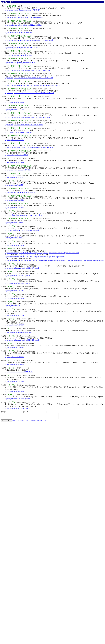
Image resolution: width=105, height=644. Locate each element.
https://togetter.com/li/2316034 (15, 391)
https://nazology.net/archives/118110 (16, 155)
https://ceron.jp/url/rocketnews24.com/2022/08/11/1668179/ (24, 125)
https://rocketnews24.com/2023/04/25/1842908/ (20, 193)
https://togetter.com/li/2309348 (15, 364)
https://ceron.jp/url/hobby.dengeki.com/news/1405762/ (22, 48)
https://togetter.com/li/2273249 (15, 315)
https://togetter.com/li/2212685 (15, 245)
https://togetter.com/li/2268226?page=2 (17, 283)
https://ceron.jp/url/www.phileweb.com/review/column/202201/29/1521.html (29, 93)
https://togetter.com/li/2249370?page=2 (17, 276)
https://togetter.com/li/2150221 (15, 200)
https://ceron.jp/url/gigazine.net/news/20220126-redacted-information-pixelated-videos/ (33, 85)
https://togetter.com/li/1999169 (15, 162)
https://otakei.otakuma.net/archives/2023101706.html (22, 268)
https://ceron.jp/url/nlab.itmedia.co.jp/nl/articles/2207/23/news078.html (27, 117)
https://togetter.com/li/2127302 (15, 185)
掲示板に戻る (42, 422)
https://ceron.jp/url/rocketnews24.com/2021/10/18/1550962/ (24, 17)
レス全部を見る (33, 422)
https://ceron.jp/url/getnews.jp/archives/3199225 (20, 63)
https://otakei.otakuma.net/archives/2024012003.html (22, 340)
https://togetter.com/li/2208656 (15, 238)
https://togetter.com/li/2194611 (15, 223)
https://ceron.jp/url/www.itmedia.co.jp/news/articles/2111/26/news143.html (29, 40)
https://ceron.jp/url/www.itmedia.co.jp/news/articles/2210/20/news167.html (29, 147)
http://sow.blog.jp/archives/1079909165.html (19, 132)
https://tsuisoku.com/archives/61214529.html (19, 372)
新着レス (15, 422)
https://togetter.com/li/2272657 (15, 306)
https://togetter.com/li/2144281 (15, 208)
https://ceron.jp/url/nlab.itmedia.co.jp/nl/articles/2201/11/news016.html (27, 70)
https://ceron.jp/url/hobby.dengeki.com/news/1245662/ (22, 10)
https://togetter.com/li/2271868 (15, 291)
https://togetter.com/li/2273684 (15, 325)
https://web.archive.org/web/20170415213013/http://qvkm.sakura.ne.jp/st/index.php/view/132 (35, 257)
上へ (48, 422)
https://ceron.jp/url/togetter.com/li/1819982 (18, 55)
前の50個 (20, 422)
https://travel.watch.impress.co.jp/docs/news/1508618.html (23, 215)
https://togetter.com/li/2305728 (15, 348)
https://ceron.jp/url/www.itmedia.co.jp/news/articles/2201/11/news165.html (29, 78)
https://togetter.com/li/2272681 (15, 298)
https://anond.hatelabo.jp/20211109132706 (18, 33)
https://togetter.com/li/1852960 (15, 102)
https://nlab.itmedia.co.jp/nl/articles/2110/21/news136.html (24, 25)
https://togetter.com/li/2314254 (15, 382)
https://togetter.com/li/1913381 (15, 110)
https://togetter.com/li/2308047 (15, 357)
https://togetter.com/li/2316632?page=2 (17, 408)
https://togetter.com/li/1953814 (15, 140)
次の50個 (26, 422)
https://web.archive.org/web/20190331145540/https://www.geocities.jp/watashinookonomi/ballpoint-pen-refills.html (42, 253)
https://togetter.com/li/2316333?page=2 (17, 399)
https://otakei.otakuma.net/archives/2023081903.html (22, 230)
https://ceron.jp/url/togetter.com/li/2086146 (18, 170)
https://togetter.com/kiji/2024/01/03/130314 (19, 332)
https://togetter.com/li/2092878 (15, 177)
